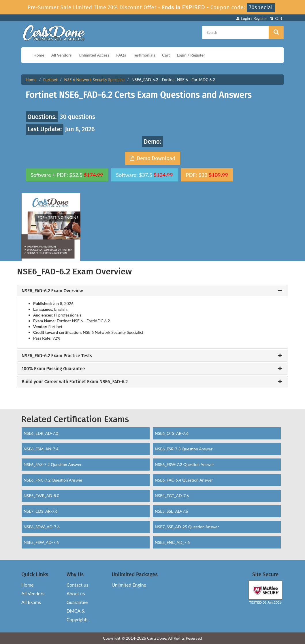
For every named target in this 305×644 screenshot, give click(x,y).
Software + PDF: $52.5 (67, 175)
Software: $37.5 (144, 175)
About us (76, 593)
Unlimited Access (94, 55)
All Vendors (62, 55)
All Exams (31, 602)
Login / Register (252, 18)
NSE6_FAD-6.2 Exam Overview (52, 291)
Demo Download (152, 158)
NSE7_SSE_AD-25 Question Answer (187, 527)
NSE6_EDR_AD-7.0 (41, 433)
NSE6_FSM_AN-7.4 (41, 449)
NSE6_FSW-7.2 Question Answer (184, 464)
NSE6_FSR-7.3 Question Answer (184, 449)
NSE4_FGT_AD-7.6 (172, 496)
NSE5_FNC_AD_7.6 (172, 542)
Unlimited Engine (129, 585)
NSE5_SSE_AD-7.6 (172, 511)
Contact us (77, 585)
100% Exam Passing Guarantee (53, 369)
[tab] (152, 291)
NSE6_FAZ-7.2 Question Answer (53, 464)
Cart (276, 18)
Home (39, 55)
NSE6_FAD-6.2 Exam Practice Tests (57, 356)
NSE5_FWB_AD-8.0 (42, 496)
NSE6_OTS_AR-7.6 (172, 433)
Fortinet (50, 79)
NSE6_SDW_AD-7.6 (42, 527)
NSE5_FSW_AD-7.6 (41, 542)
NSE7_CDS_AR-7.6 (41, 511)
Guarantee (77, 602)
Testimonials (144, 55)
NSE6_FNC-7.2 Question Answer (53, 480)
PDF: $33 (207, 175)
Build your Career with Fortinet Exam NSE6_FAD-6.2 (75, 382)
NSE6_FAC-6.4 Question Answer (184, 480)
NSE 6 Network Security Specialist (95, 79)
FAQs (121, 55)
